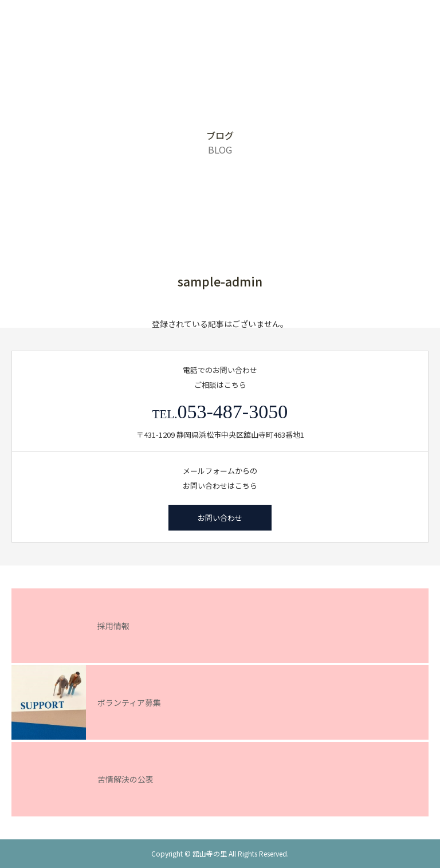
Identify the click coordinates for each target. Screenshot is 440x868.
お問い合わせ (220, 518)
